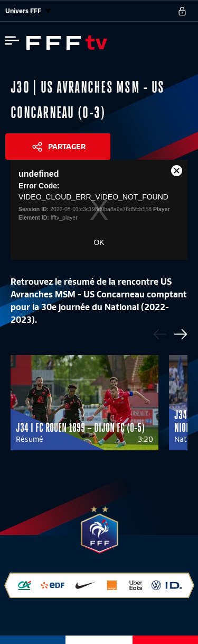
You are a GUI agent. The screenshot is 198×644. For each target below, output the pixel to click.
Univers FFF (28, 11)
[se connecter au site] (182, 11)
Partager (67, 147)
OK (99, 242)
